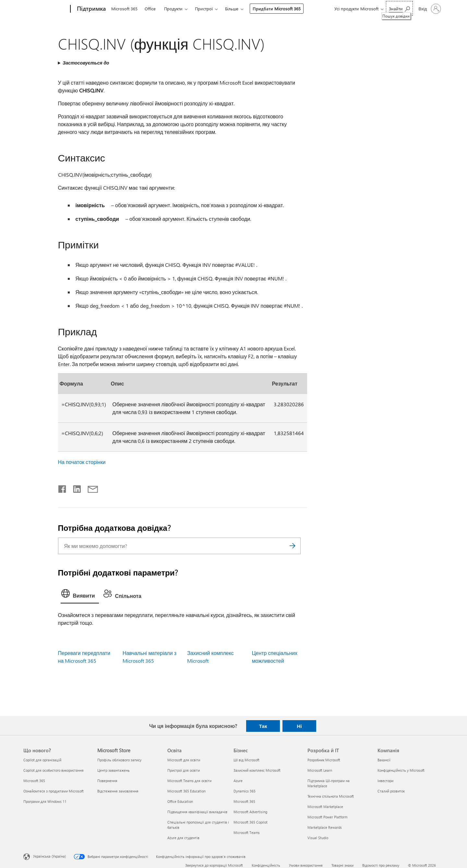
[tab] (80, 595)
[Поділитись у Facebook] (63, 488)
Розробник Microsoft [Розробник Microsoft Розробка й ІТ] (324, 760)
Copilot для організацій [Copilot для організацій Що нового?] (42, 760)
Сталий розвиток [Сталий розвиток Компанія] (391, 791)
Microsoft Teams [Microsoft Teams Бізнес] (247, 832)
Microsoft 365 (124, 9)
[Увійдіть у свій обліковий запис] (429, 9)
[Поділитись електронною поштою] (90, 488)
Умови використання (306, 865)
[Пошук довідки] (399, 8)
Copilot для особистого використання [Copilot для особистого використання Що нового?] (54, 770)
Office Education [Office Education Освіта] (180, 801)
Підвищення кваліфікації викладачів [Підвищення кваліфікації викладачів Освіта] (197, 812)
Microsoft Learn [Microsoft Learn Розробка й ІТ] (320, 770)
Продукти (173, 9)
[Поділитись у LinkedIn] (74, 488)
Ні (299, 726)
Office (150, 9)
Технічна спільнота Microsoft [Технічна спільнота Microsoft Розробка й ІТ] (331, 796)
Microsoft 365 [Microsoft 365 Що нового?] (34, 781)
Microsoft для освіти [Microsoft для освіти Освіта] (184, 760)
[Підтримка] (91, 9)
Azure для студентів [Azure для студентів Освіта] (183, 838)
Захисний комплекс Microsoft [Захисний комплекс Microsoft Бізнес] (257, 770)
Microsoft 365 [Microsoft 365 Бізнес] (244, 801)
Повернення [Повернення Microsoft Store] (107, 781)
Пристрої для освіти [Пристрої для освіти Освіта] (184, 770)
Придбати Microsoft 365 (277, 9)
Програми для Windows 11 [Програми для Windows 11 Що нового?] (45, 801)
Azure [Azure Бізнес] (238, 781)
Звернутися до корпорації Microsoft (214, 865)
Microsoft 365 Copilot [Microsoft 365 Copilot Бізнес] (251, 822)
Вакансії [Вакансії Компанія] (384, 760)
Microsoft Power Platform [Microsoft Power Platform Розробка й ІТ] (327, 817)
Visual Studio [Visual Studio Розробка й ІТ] (318, 838)
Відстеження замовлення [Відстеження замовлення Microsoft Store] (118, 791)
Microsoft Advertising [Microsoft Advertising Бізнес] (250, 812)
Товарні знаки (342, 865)
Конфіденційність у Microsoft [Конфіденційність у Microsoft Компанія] (401, 770)
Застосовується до (86, 63)
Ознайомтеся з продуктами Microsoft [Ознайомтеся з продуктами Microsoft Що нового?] (54, 791)
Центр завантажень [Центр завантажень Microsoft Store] (114, 770)
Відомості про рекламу (381, 865)
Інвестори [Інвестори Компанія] (385, 781)
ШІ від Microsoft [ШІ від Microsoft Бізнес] (246, 760)
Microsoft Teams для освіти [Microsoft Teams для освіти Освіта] (189, 781)
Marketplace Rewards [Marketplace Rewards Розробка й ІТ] (325, 827)
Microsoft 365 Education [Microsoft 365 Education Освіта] (186, 791)
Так (263, 726)
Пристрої (204, 9)
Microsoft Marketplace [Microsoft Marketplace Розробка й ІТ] (325, 807)
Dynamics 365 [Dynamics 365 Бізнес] (245, 791)
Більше (232, 9)
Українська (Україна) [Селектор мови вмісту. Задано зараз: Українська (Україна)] (49, 856)
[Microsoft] (46, 9)
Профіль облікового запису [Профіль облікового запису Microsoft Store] (119, 760)
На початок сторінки (82, 462)
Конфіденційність (266, 865)
